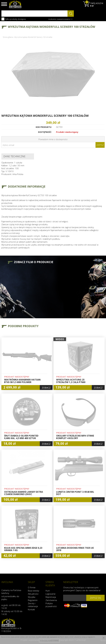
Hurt (48, 590)
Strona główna (8, 37)
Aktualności (33, 594)
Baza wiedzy (34, 590)
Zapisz (100, 145)
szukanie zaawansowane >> (60, 19)
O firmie (32, 587)
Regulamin (33, 600)
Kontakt (31, 609)
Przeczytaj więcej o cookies (49, 640)
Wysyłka (32, 597)
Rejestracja (51, 597)
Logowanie (51, 594)
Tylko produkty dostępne (14, 19)
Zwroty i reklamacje (33, 605)
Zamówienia (51, 600)
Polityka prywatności (51, 605)
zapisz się (95, 598)
